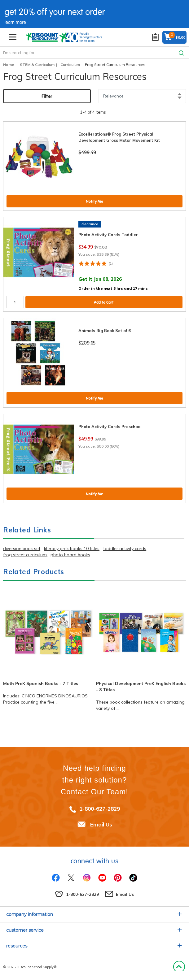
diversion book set (22, 549)
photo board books (70, 555)
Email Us (101, 824)
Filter (47, 96)
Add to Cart (104, 302)
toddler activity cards (125, 549)
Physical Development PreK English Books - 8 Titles (141, 687)
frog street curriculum (25, 555)
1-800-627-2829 (100, 809)
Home (9, 65)
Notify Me (94, 201)
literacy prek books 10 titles (72, 549)
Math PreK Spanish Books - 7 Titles (41, 683)
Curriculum (70, 65)
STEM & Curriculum (37, 65)
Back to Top (179, 967)
